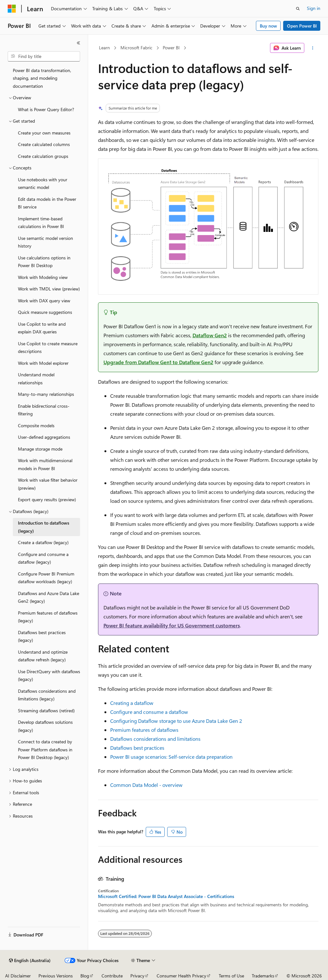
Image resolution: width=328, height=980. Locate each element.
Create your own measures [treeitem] (44, 133)
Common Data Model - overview (146, 785)
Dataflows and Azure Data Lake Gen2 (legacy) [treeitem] (49, 597)
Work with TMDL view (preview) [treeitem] (49, 289)
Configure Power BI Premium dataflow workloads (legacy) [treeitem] (46, 578)
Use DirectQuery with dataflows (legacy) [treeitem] (49, 675)
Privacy (137, 976)
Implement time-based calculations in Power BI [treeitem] (41, 223)
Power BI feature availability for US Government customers (172, 625)
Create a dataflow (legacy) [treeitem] (43, 542)
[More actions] (312, 48)
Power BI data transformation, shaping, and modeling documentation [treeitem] (42, 78)
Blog (85, 976)
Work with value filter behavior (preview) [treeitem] (48, 484)
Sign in (314, 8)
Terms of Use (231, 976)
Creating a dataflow (132, 703)
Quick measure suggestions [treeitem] (45, 312)
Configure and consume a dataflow (149, 712)
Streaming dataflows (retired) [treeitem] (46, 710)
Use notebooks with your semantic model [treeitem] (43, 184)
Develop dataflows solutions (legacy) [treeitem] (45, 726)
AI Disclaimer (18, 976)
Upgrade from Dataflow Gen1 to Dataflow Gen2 (158, 362)
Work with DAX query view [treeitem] (44, 301)
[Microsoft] (12, 9)
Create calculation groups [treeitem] (43, 156)
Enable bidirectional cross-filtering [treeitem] (44, 410)
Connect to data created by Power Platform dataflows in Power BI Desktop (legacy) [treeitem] (45, 749)
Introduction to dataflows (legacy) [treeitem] (44, 527)
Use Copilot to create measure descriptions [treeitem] (48, 347)
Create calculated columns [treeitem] (44, 144)
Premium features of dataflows (144, 730)
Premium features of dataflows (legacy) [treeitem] (48, 617)
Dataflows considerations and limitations (155, 739)
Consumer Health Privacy (181, 976)
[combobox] (44, 56)
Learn (104, 48)
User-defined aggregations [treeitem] (44, 437)
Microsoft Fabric (136, 48)
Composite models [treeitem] (36, 425)
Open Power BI (302, 26)
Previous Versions (56, 976)
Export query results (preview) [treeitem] (47, 499)
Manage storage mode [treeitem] (40, 449)
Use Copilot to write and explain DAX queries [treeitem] (42, 328)
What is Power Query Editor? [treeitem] (46, 109)
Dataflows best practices (137, 748)
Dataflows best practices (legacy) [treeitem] (42, 636)
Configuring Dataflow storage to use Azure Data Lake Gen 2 (176, 721)
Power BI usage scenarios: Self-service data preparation (171, 757)
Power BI (171, 48)
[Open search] (298, 9)
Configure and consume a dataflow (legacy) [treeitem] (43, 558)
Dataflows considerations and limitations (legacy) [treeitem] (47, 695)
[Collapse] (78, 43)
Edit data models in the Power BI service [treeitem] (47, 203)
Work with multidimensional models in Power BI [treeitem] (45, 464)
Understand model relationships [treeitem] (36, 379)
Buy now (268, 26)
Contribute (112, 976)
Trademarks (263, 976)
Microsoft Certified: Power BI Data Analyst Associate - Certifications (166, 896)
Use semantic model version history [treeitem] (45, 242)
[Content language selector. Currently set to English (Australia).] (30, 960)
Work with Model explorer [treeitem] (43, 363)
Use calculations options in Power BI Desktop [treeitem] (44, 262)
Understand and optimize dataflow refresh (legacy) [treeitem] (43, 656)
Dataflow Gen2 (210, 335)
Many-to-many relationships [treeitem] (46, 394)
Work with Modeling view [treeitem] (43, 277)
